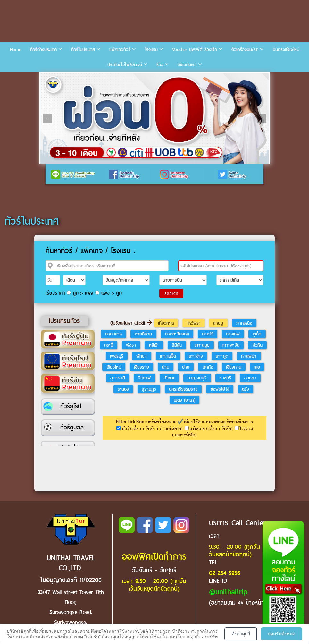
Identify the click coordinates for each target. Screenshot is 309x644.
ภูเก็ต (257, 334)
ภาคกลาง (113, 334)
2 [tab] (56, 78)
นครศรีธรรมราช (183, 389)
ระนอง (123, 389)
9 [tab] (124, 78)
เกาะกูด (222, 356)
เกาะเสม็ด (168, 356)
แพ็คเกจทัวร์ (120, 50)
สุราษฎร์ (149, 389)
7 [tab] (104, 78)
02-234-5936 (225, 573)
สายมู (218, 323)
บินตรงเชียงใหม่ (286, 50)
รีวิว (160, 65)
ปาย (186, 367)
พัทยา (142, 356)
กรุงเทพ (233, 334)
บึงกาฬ (144, 378)
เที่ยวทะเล (166, 323)
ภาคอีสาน (143, 334)
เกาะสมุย (202, 345)
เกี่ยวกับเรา (187, 65)
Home (16, 50)
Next (262, 119)
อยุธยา (250, 378)
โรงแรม (151, 50)
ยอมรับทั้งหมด (282, 634)
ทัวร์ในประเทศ (83, 50)
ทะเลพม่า (249, 356)
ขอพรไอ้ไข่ (220, 389)
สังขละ (169, 378)
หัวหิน (258, 345)
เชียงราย (142, 367)
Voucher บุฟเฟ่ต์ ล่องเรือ (195, 50)
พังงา (131, 345)
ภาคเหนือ (244, 323)
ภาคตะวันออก (177, 334)
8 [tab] (114, 78)
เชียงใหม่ (114, 367)
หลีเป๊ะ (154, 345)
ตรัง (246, 389)
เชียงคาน (234, 367)
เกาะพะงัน (231, 345)
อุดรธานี (118, 378)
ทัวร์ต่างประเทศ (43, 50)
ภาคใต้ (208, 334)
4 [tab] (76, 78)
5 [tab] (85, 78)
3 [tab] (66, 78)
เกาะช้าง (196, 356)
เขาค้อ (208, 367)
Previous (47, 119)
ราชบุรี (225, 378)
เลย (257, 367)
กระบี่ (109, 345)
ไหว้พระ (193, 323)
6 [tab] (95, 78)
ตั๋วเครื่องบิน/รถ (245, 50)
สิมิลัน (177, 345)
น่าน (166, 367)
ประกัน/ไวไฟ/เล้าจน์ (125, 65)
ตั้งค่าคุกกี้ (241, 634)
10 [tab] (133, 78)
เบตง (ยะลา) (184, 400)
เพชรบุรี (117, 356)
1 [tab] (47, 78)
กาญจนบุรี (197, 378)
